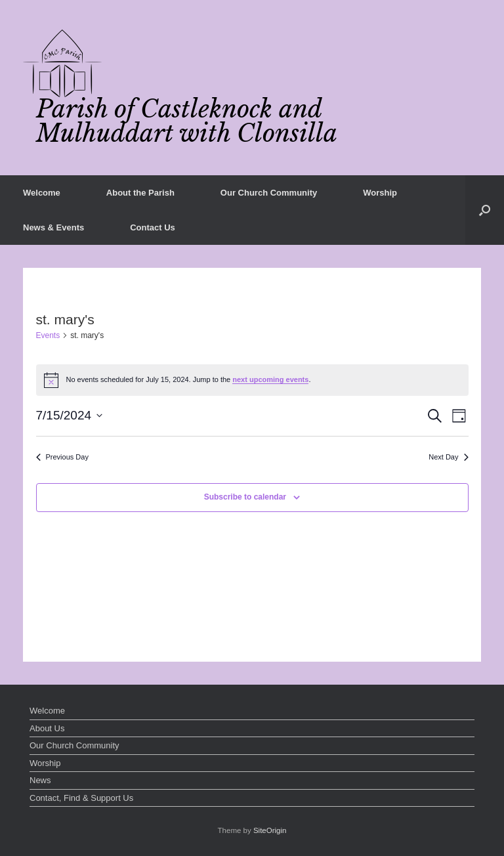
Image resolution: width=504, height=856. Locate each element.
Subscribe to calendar (245, 497)
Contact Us (153, 227)
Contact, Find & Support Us (81, 798)
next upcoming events (270, 379)
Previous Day (62, 457)
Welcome (42, 193)
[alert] (252, 380)
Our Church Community (269, 193)
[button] (485, 210)
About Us (47, 728)
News (40, 780)
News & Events (53, 227)
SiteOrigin (270, 830)
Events (48, 335)
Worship (380, 193)
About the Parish (140, 193)
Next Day (448, 457)
